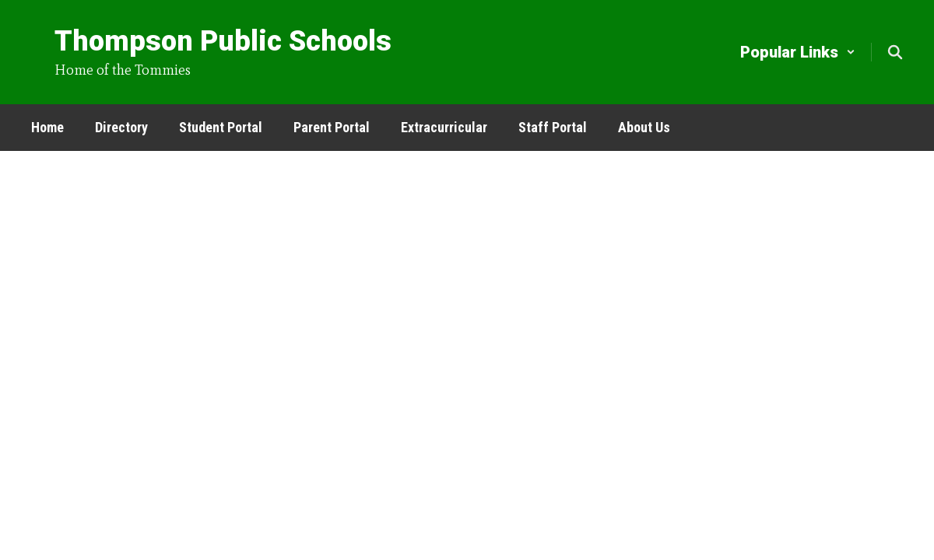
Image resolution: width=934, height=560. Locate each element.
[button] (798, 52)
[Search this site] (895, 52)
